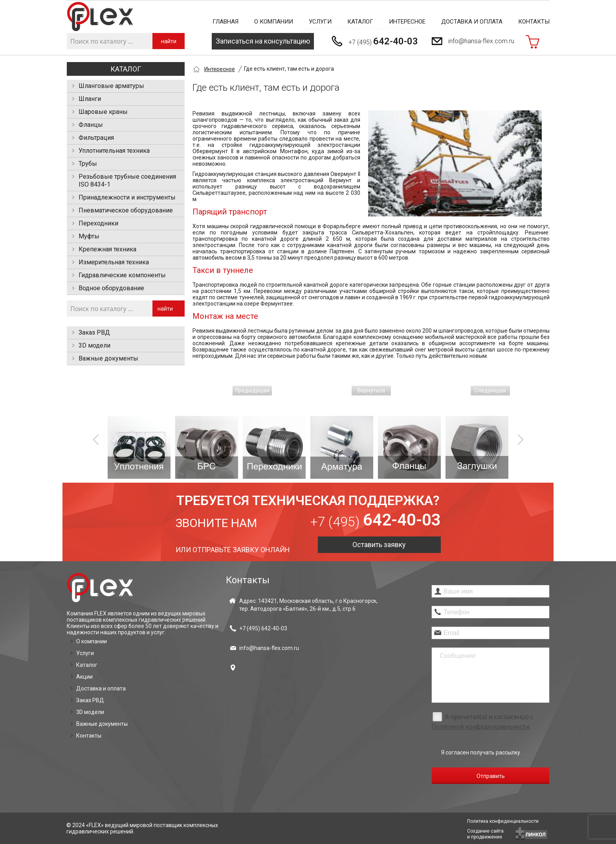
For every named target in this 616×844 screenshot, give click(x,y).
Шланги (90, 99)
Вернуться (371, 390)
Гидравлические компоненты (122, 275)
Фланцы (91, 125)
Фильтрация (96, 138)
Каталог (360, 22)
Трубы (88, 164)
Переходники (98, 223)
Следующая (490, 390)
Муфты (89, 236)
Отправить (491, 776)
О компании (274, 22)
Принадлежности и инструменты (127, 197)
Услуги (320, 22)
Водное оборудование (111, 288)
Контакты (534, 22)
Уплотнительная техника (114, 151)
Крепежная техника (107, 249)
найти (169, 41)
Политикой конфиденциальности (480, 727)
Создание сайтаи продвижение (485, 834)
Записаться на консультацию (263, 41)
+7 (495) (383, 41)
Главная (225, 22)
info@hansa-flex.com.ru (481, 41)
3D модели (94, 345)
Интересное (407, 22)
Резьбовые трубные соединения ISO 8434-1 (127, 180)
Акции (84, 677)
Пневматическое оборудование (126, 210)
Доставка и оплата (472, 22)
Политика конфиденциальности (503, 821)
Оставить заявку (379, 545)
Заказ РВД (94, 332)
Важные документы (108, 358)
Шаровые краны (103, 112)
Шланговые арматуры (111, 86)
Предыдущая (252, 390)
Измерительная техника (114, 262)
